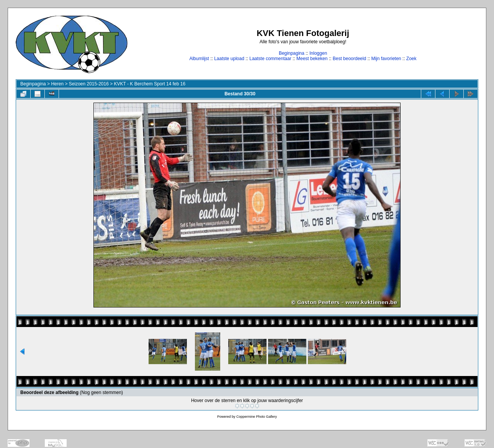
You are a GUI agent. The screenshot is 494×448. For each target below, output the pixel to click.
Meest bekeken (312, 59)
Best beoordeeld (349, 59)
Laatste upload (229, 59)
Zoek (411, 59)
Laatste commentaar (270, 59)
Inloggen (318, 53)
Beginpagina (292, 53)
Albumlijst (199, 59)
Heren (57, 84)
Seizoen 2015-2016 (89, 84)
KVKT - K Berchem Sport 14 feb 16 (150, 84)
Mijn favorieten (386, 59)
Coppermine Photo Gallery (257, 417)
